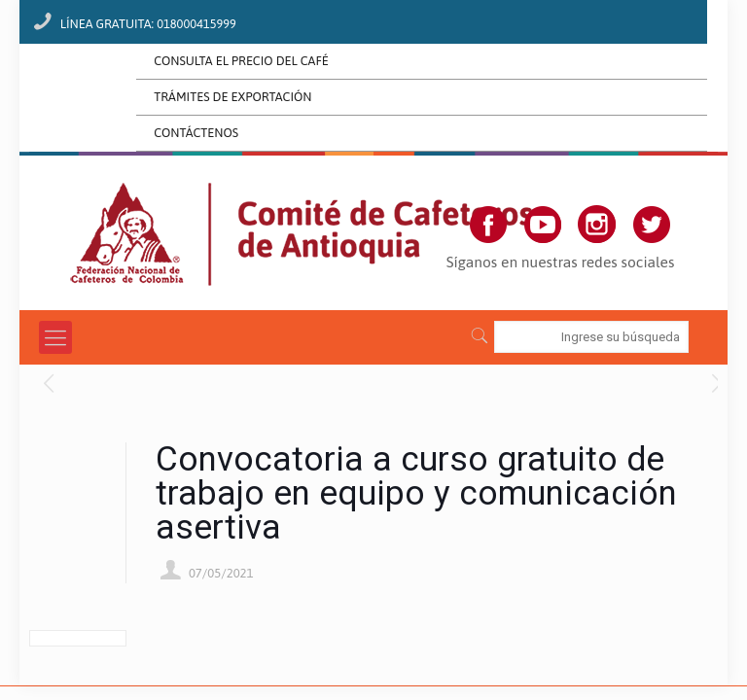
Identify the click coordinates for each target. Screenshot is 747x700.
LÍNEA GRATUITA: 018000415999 (148, 24)
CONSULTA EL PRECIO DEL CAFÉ (241, 61)
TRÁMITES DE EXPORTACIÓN (232, 97)
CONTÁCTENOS (196, 133)
